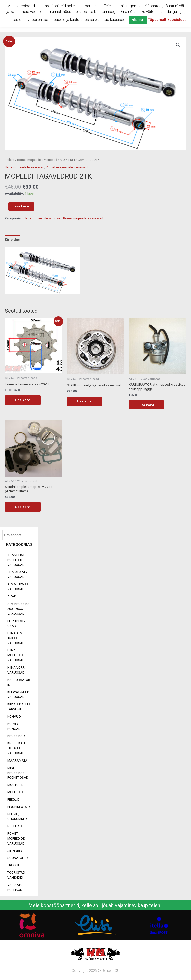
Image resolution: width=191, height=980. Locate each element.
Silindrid (15, 851)
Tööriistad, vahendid (17, 875)
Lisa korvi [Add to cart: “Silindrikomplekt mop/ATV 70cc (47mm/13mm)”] (23, 507)
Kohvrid (14, 716)
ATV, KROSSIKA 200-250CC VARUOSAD (19, 609)
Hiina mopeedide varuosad (16, 655)
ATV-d (12, 596)
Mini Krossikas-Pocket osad (18, 773)
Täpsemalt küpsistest (167, 20)
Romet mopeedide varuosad (16, 838)
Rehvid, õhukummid (17, 816)
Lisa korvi (21, 206)
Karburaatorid (19, 682)
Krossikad (16, 736)
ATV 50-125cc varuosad (18, 587)
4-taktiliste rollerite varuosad (17, 560)
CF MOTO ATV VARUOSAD (17, 574)
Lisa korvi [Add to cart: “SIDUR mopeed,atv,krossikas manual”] (85, 401)
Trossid (14, 865)
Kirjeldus (12, 239)
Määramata (17, 760)
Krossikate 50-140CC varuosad (17, 748)
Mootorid (16, 785)
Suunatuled (18, 858)
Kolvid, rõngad (14, 726)
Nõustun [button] (138, 20)
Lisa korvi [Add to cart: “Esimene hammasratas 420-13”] (23, 400)
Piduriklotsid (19, 807)
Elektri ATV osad (17, 623)
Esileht (10, 160)
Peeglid (14, 799)
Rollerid (15, 826)
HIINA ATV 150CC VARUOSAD (16, 638)
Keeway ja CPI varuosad (19, 694)
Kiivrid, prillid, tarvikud (19, 707)
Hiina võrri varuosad (16, 670)
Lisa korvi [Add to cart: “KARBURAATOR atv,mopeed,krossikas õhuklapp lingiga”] (146, 405)
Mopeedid (15, 792)
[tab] (12, 240)
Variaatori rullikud (16, 887)
